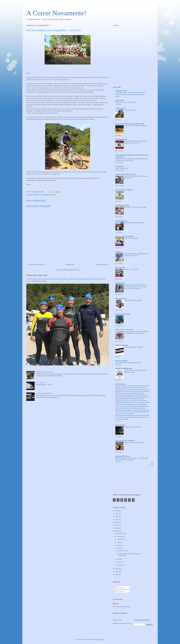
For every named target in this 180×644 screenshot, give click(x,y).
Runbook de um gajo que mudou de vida (130, 124)
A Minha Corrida (121, 91)
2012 (117, 574)
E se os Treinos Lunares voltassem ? (136, 126)
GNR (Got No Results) (131, 238)
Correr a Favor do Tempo (124, 236)
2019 (117, 519)
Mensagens (119, 587)
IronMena (119, 252)
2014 (117, 569)
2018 (117, 522)
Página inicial (70, 264)
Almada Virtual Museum (124, 369)
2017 (117, 525)
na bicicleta (119, 166)
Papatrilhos (47, 195)
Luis (117, 604)
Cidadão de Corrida (122, 205)
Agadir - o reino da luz (131, 269)
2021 (117, 514)
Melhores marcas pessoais (122, 623)
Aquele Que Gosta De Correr (125, 174)
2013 (117, 571)
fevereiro (120, 565)
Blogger (101, 639)
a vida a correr (120, 108)
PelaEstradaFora (121, 221)
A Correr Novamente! (56, 13)
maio (119, 548)
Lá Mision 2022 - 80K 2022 (133, 427)
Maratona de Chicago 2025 (133, 300)
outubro (120, 537)
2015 (117, 531)
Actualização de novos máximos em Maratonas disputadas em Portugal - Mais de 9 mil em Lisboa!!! (136, 287)
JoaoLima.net (120, 283)
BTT (41, 195)
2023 (117, 511)
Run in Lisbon (120, 267)
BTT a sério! (40, 383)
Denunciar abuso (120, 613)
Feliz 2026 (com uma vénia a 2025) (135, 207)
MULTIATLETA (120, 425)
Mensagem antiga (101, 264)
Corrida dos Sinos (130, 110)
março (119, 562)
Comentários (119, 591)
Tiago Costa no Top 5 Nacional (134, 443)
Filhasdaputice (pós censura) (133, 347)
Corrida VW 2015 (122, 551)
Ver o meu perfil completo (121, 607)
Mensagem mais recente (36, 264)
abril (119, 559)
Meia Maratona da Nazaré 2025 (134, 223)
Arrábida (36, 195)
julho (119, 542)
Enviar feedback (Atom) (72, 270)
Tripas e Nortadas (122, 345)
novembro (121, 534)
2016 (117, 528)
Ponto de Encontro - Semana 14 (125, 102)
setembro (120, 539)
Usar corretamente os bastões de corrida (128, 363)
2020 (117, 517)
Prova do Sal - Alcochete (124, 330)
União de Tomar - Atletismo (125, 441)
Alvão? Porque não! (122, 168)
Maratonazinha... (121, 298)
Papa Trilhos (120, 100)
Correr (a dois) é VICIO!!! (124, 190)
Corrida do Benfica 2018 (44, 393)
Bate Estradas (120, 384)
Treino (54, 195)
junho (119, 545)
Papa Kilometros (121, 139)
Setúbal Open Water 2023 (37, 275)
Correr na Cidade (121, 361)
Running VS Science (123, 456)
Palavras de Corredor (123, 314)
